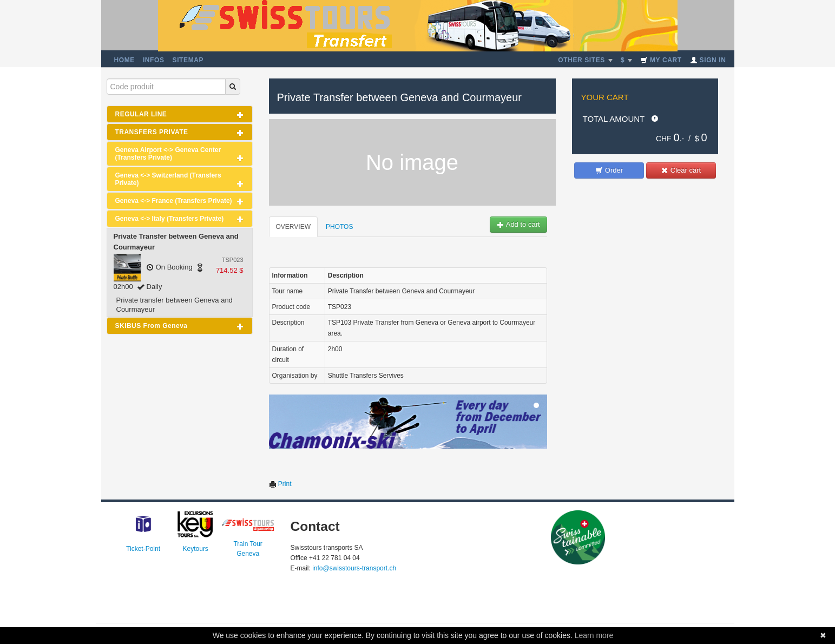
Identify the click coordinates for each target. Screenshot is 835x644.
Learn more (594, 635)
